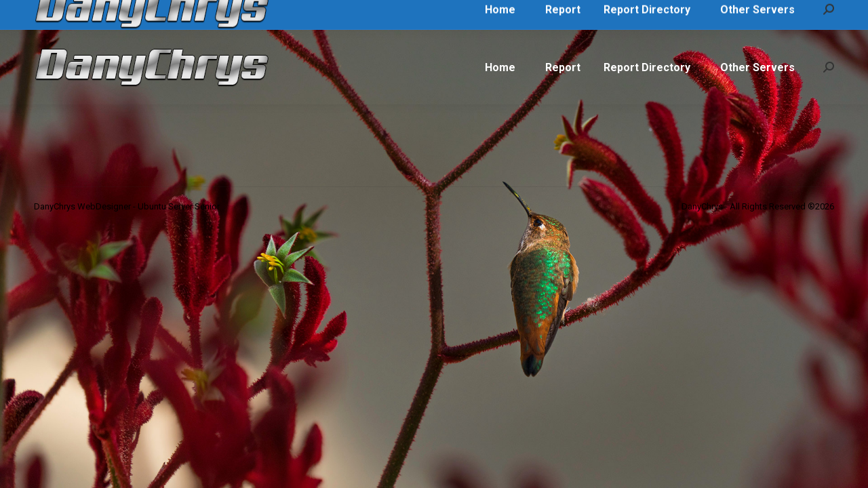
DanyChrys (262, 15)
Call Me (59, 15)
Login (815, 15)
